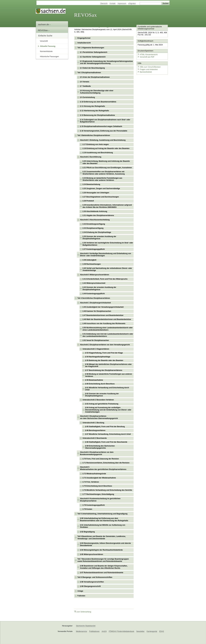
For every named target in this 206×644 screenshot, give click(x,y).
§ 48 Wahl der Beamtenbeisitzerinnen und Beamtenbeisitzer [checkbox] (107, 319)
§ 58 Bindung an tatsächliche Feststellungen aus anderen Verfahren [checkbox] (109, 375)
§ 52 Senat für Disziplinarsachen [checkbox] (96, 340)
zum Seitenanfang (83, 612)
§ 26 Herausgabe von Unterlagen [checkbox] (96, 193)
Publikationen (94, 631)
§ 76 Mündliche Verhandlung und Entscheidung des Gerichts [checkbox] (107, 490)
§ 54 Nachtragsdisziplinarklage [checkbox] (98, 357)
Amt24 (104, 631)
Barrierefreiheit (145, 72)
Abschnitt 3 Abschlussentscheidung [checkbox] (95, 220)
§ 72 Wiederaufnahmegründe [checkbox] (94, 474)
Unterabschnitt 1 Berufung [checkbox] (93, 423)
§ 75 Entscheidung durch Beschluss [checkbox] (97, 486)
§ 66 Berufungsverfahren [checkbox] (95, 430)
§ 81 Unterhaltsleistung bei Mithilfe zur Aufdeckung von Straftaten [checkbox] (103, 526)
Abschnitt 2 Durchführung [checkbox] (91, 157)
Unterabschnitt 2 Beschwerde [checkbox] (95, 438)
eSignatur (132, 3)
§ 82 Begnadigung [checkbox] (87, 532)
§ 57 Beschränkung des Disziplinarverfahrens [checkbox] (104, 370)
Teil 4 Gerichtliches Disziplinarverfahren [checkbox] (94, 298)
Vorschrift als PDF (146, 57)
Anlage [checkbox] (80, 591)
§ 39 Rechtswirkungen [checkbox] (92, 264)
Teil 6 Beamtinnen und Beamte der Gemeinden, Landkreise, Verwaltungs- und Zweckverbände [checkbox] (102, 538)
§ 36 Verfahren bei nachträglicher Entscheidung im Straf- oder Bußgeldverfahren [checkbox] (108, 244)
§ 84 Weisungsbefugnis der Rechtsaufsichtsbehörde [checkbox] (101, 550)
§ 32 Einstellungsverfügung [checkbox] (94, 224)
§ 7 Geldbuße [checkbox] (85, 86)
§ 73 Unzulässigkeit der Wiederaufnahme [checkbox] (99, 478)
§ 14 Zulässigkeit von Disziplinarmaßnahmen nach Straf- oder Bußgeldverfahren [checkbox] (105, 121)
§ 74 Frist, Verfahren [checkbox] (91, 482)
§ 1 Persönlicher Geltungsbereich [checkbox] (94, 52)
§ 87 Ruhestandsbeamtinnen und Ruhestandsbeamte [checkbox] (102, 573)
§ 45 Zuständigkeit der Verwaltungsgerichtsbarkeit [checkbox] (103, 307)
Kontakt (113, 3)
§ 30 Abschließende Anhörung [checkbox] (95, 211)
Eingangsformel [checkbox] (84, 38)
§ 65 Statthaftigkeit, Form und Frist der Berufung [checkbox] (105, 427)
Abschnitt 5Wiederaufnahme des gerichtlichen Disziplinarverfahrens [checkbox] (103, 468)
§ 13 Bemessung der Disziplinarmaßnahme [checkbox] (97, 115)
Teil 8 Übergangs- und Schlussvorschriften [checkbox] (95, 577)
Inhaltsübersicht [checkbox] (84, 43)
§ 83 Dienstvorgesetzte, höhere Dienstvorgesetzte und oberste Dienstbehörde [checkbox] (105, 544)
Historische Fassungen (49, 56)
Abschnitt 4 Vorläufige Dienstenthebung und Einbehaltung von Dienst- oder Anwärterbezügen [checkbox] (106, 255)
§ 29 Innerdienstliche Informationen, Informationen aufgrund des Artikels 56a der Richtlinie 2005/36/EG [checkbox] (107, 206)
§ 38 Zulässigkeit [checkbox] (89, 260)
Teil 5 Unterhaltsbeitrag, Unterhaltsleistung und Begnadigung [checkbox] (102, 514)
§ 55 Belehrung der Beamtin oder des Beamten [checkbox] (104, 360)
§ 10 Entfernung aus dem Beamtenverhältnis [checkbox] (98, 102)
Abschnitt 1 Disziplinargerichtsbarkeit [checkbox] (95, 303)
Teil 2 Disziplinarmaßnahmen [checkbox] (89, 73)
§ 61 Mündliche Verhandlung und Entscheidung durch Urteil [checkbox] (107, 389)
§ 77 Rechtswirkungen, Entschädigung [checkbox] (98, 494)
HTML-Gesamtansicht (147, 54)
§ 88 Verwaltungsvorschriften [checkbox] (92, 582)
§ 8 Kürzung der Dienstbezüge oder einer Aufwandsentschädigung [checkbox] (97, 92)
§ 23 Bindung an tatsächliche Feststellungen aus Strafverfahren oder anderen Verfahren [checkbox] (102, 179)
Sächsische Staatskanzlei (86, 626)
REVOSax (85, 15)
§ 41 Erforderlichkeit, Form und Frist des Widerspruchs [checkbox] (105, 279)
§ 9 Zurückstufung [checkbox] (87, 97)
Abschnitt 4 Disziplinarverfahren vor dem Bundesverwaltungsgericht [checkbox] (97, 453)
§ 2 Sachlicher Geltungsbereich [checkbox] (93, 57)
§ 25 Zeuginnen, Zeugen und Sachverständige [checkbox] (101, 189)
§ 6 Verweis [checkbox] (85, 82)
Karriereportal (152, 631)
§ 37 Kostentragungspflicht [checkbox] (94, 249)
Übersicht (104, 3)
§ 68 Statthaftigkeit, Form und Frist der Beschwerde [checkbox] (106, 442)
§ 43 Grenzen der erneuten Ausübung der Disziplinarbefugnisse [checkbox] (99, 288)
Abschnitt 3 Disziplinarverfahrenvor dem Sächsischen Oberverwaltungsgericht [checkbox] (99, 417)
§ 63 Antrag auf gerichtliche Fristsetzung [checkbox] (102, 404)
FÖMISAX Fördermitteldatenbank (121, 631)
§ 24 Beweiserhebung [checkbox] (91, 184)
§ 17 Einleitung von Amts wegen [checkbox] (96, 144)
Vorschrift (44, 41)
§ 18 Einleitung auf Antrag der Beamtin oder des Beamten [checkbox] (106, 148)
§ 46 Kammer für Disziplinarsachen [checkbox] (97, 311)
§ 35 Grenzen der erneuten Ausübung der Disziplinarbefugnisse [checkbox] (99, 238)
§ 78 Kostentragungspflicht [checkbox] (94, 505)
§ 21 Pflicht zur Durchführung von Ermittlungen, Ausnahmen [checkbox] (107, 168)
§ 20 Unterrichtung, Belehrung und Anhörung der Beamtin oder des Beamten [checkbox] (106, 162)
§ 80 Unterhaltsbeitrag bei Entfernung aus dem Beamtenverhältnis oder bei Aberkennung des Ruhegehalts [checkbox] (104, 519)
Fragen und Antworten (148, 69)
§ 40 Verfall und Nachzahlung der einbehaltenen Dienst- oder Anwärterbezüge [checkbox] (107, 269)
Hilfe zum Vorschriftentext (149, 67)
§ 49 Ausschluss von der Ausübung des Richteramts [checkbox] (104, 324)
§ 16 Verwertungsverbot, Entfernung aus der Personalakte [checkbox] (104, 131)
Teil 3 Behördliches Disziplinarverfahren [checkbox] (94, 135)
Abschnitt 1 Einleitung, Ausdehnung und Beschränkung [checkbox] (103, 140)
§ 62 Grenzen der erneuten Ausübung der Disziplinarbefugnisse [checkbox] (102, 395)
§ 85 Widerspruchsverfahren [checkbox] (91, 554)
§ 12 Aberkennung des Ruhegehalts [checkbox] (94, 111)
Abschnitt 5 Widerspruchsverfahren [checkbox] (94, 275)
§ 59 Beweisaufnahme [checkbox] (94, 380)
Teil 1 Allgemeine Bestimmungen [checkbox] (91, 48)
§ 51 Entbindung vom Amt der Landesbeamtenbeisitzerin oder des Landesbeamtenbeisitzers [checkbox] (108, 335)
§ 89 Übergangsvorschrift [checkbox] (90, 586)
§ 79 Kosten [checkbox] (87, 509)
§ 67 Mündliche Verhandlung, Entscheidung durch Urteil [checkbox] (108, 434)
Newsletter (140, 631)
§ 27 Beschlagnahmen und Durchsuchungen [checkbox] (101, 197)
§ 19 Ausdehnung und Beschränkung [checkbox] (98, 153)
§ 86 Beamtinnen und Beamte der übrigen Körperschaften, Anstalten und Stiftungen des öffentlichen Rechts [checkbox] (104, 567)
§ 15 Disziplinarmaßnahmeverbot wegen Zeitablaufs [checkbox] (101, 126)
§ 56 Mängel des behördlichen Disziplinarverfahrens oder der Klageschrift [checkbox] (108, 365)
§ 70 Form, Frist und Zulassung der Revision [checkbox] (101, 459)
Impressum (122, 3)
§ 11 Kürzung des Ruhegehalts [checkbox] (92, 106)
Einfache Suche (45, 36)
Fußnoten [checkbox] (81, 596)
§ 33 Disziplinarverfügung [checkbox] (93, 228)
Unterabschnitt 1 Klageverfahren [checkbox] (96, 349)
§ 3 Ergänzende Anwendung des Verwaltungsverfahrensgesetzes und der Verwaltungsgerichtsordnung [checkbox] (106, 62)
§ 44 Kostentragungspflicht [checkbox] (94, 294)
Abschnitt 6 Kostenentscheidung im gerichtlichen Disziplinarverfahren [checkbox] (100, 500)
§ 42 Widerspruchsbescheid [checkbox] (94, 283)
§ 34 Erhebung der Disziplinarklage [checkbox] (97, 232)
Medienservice (81, 631)
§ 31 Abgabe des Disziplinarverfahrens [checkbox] (98, 215)
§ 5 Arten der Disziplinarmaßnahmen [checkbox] (95, 77)
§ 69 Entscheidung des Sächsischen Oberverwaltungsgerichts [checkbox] (100, 447)
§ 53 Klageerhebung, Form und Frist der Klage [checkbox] (104, 353)
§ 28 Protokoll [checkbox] (88, 201)
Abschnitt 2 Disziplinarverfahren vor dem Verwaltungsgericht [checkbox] (105, 345)
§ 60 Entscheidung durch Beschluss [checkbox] (100, 384)
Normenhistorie (46, 51)
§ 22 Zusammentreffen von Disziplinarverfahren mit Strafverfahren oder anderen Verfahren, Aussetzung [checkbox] (104, 173)
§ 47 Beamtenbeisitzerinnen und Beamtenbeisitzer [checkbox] (103, 315)
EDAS (162, 631)
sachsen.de (44, 24)
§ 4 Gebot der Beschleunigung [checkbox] (92, 68)
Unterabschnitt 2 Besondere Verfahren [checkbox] (98, 400)
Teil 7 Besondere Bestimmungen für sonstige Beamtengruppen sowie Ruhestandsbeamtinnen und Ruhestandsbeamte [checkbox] (103, 560)
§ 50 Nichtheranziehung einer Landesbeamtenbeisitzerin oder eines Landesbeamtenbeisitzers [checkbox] (108, 329)
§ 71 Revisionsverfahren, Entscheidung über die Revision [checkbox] (106, 463)
